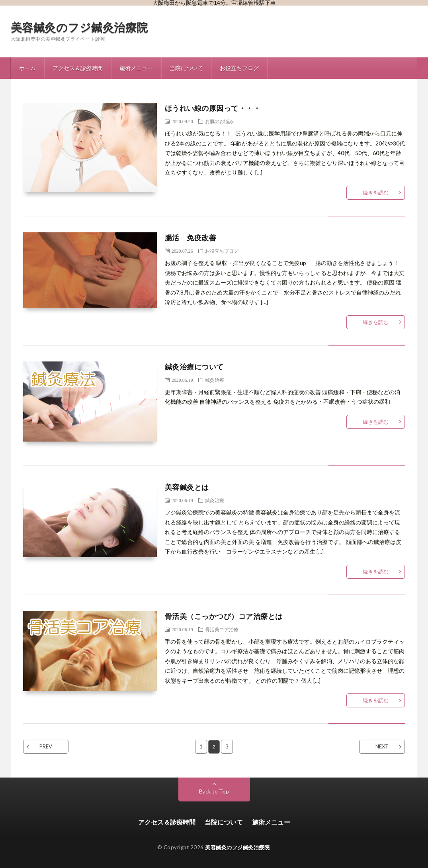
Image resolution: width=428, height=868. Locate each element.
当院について (186, 68)
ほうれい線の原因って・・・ (213, 108)
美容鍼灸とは (187, 487)
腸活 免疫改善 (191, 238)
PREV (46, 746)
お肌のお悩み (219, 121)
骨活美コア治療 (222, 629)
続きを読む (376, 192)
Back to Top (214, 791)
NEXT (382, 746)
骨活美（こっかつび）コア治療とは (224, 616)
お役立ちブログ (239, 68)
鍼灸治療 (215, 380)
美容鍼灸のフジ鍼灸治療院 (79, 27)
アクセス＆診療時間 (78, 68)
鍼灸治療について (194, 367)
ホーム (27, 68)
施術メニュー (136, 68)
